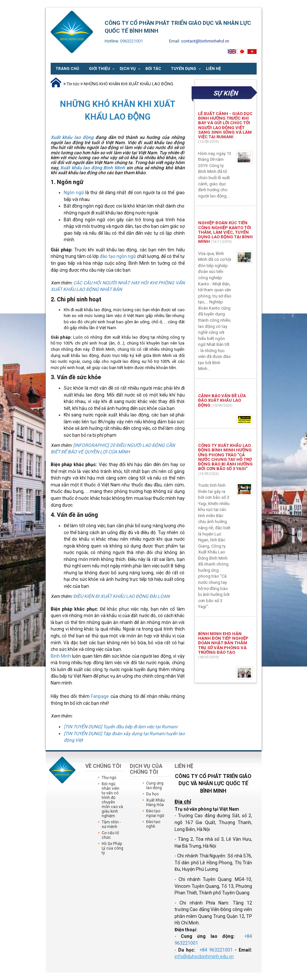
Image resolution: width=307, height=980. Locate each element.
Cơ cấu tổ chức (110, 835)
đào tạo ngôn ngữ (118, 256)
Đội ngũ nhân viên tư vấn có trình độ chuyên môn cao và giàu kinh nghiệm (112, 800)
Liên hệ (213, 69)
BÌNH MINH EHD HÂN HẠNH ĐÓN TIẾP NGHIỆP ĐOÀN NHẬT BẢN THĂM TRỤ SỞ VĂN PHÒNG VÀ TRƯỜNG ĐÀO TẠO (223, 643)
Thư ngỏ (109, 778)
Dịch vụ (128, 69)
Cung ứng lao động (155, 786)
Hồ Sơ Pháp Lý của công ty (112, 848)
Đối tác (153, 69)
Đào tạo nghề (153, 824)
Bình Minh (61, 656)
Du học (153, 794)
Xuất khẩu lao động (72, 137)
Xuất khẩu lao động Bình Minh (93, 168)
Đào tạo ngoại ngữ (155, 813)
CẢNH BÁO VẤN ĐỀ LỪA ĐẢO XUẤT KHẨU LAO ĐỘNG (222, 400)
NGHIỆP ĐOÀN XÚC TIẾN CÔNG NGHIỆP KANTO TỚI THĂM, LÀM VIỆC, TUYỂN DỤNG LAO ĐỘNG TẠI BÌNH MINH (225, 232)
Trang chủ (67, 69)
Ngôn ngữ (74, 193)
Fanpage (101, 696)
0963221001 (131, 41)
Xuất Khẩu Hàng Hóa (155, 803)
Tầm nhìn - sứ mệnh (111, 824)
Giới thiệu (99, 69)
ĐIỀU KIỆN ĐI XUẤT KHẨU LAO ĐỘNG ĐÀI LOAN (121, 596)
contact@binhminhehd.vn (205, 41)
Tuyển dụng (184, 69)
